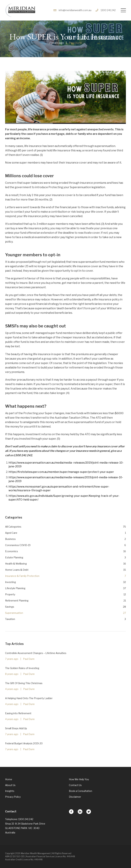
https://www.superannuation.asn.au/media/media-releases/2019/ (50, 477)
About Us (10, 785)
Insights (10, 791)
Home (9, 779)
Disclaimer (75, 797)
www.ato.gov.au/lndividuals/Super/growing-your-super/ (53, 496)
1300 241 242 (105, 10)
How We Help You (79, 779)
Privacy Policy (13, 797)
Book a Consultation (81, 791)
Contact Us (75, 785)
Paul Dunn (75, 43)
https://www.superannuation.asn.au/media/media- (41, 463)
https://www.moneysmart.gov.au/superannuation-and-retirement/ (51, 487)
